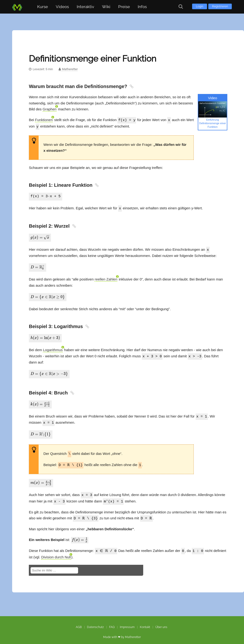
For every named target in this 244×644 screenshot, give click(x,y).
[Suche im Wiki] (54, 565)
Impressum (127, 622)
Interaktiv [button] (85, 7)
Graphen (50, 109)
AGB (79, 622)
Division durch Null (56, 552)
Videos (62, 7)
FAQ (112, 622)
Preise (124, 7)
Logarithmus (53, 348)
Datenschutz (95, 622)
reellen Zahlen (106, 278)
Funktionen (44, 120)
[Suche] (181, 7)
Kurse (43, 7)
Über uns (161, 622)
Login (200, 6)
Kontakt (145, 622)
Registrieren (220, 6)
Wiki (106, 7)
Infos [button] (142, 7)
